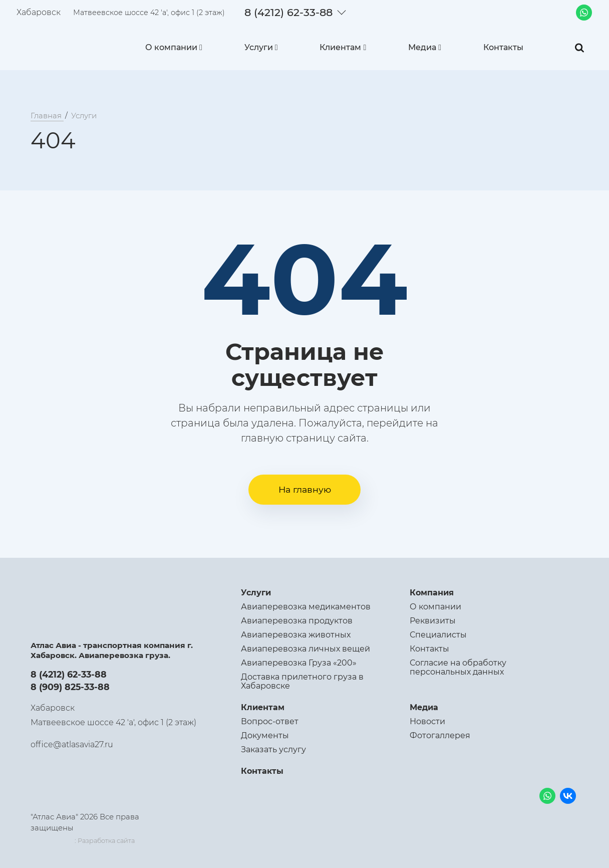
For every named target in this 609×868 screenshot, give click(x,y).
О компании (171, 47)
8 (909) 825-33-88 (70, 687)
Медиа (422, 47)
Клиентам (340, 47)
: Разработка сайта (105, 841)
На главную (305, 489)
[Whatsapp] (584, 13)
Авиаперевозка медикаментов (306, 607)
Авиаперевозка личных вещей (306, 649)
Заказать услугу (273, 749)
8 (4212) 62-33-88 (288, 12)
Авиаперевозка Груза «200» (299, 663)
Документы (265, 735)
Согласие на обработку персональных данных (458, 667)
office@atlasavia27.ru (72, 744)
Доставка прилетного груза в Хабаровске (302, 681)
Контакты (503, 47)
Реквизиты (433, 621)
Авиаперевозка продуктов (297, 621)
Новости (427, 721)
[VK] (568, 796)
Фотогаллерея (440, 735)
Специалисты (438, 635)
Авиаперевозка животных (296, 635)
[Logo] (64, 45)
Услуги (259, 47)
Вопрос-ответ (270, 721)
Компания (432, 593)
